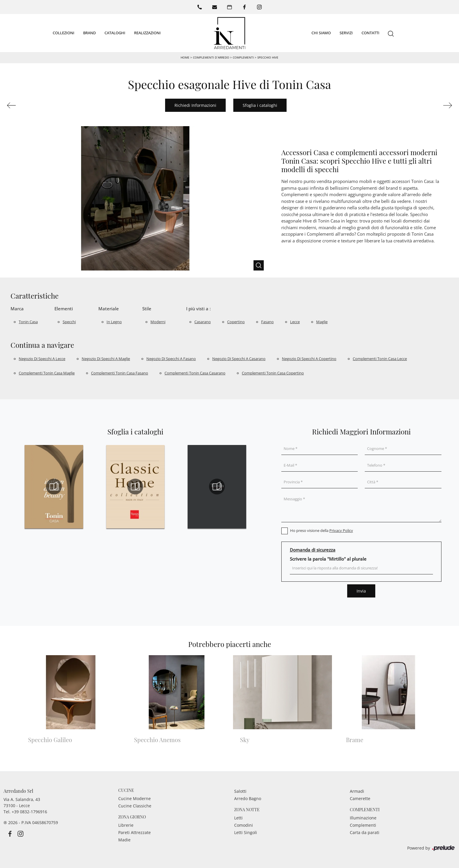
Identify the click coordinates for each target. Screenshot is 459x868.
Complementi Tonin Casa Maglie (47, 372)
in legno (114, 321)
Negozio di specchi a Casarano (239, 358)
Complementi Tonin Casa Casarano (195, 372)
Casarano (203, 321)
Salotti (240, 791)
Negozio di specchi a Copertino (309, 358)
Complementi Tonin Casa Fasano (120, 372)
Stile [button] (147, 308)
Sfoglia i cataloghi (260, 105)
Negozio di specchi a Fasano (171, 358)
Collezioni (64, 32)
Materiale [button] (109, 308)
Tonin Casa (28, 321)
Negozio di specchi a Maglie (106, 358)
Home (185, 57)
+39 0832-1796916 (29, 811)
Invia (361, 590)
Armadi (357, 791)
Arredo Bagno (248, 798)
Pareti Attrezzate (135, 832)
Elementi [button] (64, 308)
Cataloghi (115, 32)
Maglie (322, 321)
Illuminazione (363, 817)
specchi (69, 321)
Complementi (243, 57)
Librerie (126, 825)
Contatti (370, 32)
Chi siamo (321, 32)
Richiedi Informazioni (195, 105)
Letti (238, 817)
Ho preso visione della (322, 530)
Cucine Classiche (135, 805)
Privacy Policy (341, 530)
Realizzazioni (147, 32)
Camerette (360, 798)
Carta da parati (365, 832)
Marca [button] (17, 308)
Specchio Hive (268, 57)
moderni (158, 321)
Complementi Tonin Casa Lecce (380, 358)
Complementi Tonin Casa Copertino (273, 372)
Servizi (346, 32)
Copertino (236, 321)
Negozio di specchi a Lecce (42, 358)
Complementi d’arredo (211, 57)
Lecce (295, 321)
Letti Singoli (246, 832)
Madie (124, 839)
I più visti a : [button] (198, 308)
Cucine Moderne (135, 798)
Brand (89, 32)
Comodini (244, 825)
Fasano (267, 321)
